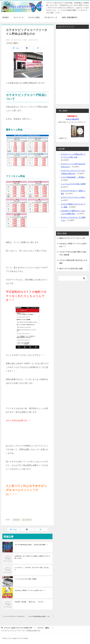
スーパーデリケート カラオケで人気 (15, 616)
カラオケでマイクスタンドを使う (73, 197)
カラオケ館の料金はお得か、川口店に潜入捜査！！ (31, 545)
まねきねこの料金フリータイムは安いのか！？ (30, 590)
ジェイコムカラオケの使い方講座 (26, 579)
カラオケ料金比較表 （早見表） (73, 177)
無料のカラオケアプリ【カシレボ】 (72, 238)
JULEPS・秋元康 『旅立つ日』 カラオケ (29, 602)
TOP (18, 628)
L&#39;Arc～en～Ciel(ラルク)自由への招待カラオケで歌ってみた (32, 557)
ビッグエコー (27, 520)
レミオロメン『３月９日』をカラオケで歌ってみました (32, 569)
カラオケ (16, 520)
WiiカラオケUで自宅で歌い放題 (71, 269)
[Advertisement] (72, 66)
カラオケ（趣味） (13, 43)
